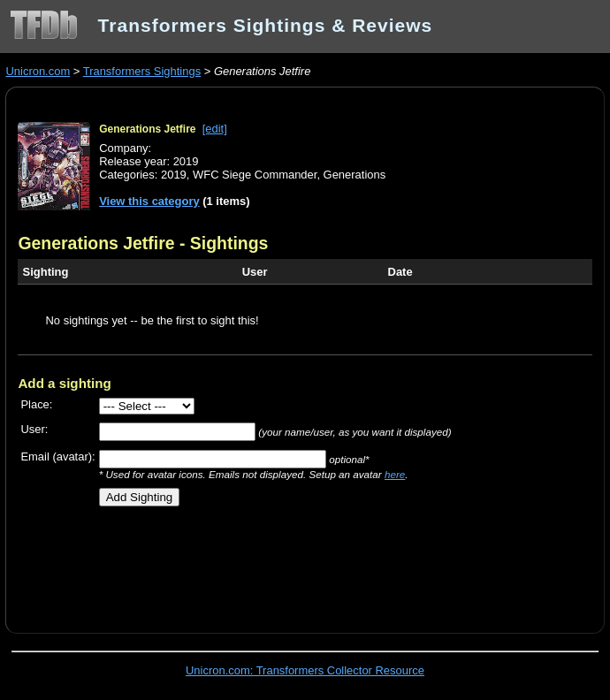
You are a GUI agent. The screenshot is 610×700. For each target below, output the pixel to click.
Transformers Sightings (142, 71)
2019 (174, 175)
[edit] (215, 129)
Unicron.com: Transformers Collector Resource (305, 670)
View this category (149, 201)
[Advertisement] (225, 563)
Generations (355, 175)
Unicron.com (38, 71)
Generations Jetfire (147, 129)
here (395, 474)
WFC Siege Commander (255, 175)
